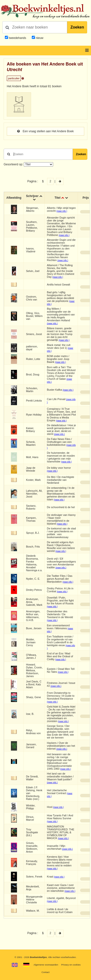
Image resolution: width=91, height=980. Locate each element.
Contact (45, 972)
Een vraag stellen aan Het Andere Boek (45, 131)
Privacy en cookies (71, 965)
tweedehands (17, 38)
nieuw (39, 38)
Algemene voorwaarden (46, 965)
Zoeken (77, 27)
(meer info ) (62, 211)
